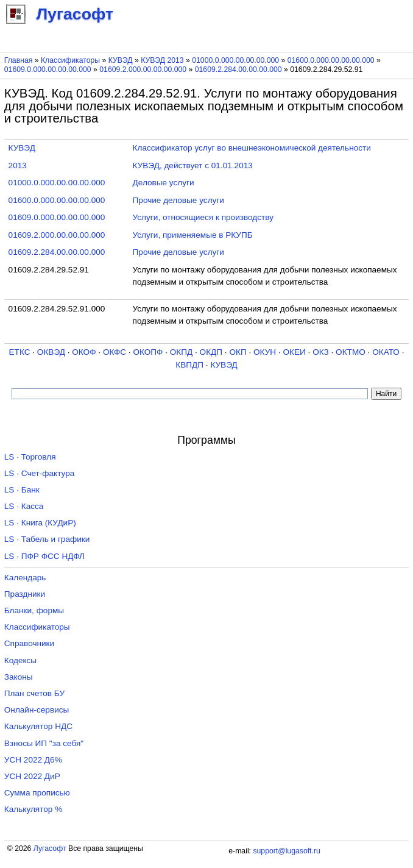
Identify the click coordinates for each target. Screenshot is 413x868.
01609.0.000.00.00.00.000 (48, 69)
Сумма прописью (37, 793)
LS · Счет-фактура (40, 473)
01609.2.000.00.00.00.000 (143, 69)
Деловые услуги (164, 183)
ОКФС (115, 352)
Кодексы (20, 660)
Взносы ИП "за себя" (44, 743)
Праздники (25, 594)
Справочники (29, 643)
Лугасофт (50, 848)
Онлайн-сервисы (37, 710)
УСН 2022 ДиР (32, 776)
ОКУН (265, 352)
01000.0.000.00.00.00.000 (235, 60)
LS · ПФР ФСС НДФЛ (44, 556)
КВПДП (189, 365)
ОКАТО (386, 352)
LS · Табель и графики (47, 539)
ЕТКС (20, 352)
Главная (19, 60)
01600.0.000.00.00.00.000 (331, 60)
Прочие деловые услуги (178, 200)
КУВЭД (121, 60)
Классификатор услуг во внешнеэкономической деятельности (252, 148)
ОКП (238, 352)
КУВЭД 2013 (162, 60)
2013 (18, 165)
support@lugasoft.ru (286, 851)
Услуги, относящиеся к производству (203, 217)
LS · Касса (24, 506)
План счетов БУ (34, 693)
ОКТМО (351, 352)
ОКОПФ (148, 352)
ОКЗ (321, 352)
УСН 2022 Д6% (33, 760)
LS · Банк (22, 490)
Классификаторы (70, 60)
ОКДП (211, 352)
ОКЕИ (295, 352)
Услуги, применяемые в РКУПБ (193, 235)
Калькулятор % (33, 809)
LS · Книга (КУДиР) (40, 523)
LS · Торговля (30, 457)
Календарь (25, 578)
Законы (19, 677)
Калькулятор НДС (38, 726)
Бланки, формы (34, 610)
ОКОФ (84, 352)
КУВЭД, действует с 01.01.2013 (193, 165)
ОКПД (181, 352)
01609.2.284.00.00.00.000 (238, 69)
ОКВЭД (51, 352)
